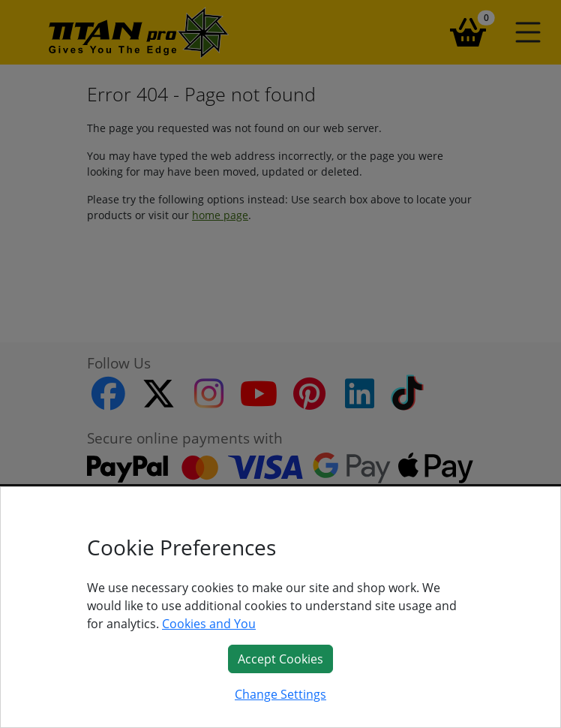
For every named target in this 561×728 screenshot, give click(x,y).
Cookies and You (209, 624)
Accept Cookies (280, 659)
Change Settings (280, 694)
